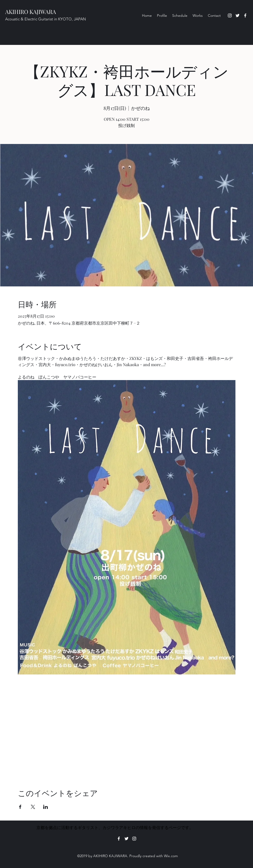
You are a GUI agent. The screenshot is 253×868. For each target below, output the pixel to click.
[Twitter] (238, 15)
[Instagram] (230, 15)
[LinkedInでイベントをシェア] (46, 807)
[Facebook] (245, 15)
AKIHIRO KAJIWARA (31, 12)
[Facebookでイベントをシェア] (20, 807)
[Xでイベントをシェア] (33, 807)
